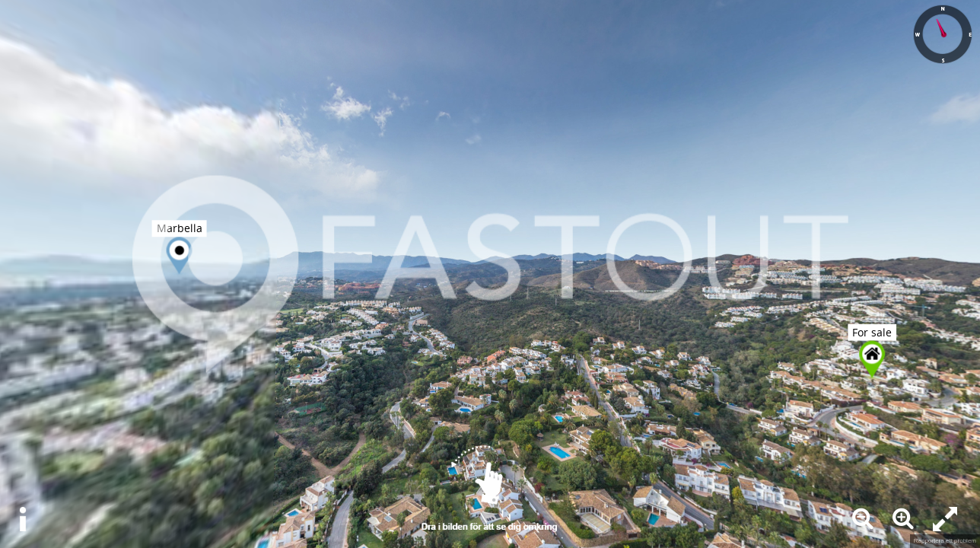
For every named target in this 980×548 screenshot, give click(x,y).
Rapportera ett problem (945, 541)
